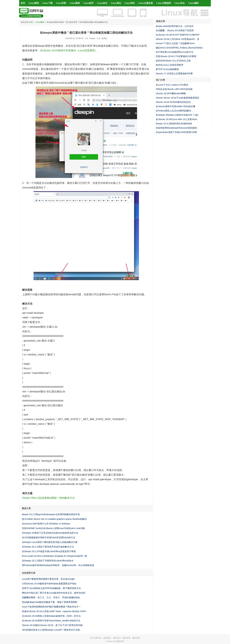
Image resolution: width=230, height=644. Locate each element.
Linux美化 (116, 3)
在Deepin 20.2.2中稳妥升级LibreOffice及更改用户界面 (49, 551)
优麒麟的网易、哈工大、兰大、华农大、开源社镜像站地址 (51, 597)
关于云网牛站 (96, 638)
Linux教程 (75, 3)
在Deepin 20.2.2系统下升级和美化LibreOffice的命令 (48, 561)
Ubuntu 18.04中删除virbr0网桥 (171, 93)
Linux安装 (61, 3)
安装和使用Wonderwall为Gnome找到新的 (176, 128)
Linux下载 (47, 3)
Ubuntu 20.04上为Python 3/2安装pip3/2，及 (178, 39)
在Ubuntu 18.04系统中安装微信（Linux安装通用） (69, 50)
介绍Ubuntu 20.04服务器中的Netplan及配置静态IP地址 (49, 584)
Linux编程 (193, 3)
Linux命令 (102, 3)
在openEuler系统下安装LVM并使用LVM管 (176, 132)
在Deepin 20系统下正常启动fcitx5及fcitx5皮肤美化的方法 (50, 533)
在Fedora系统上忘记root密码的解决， (175, 111)
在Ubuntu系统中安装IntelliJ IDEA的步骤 (175, 106)
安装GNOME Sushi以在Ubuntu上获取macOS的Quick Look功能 (53, 528)
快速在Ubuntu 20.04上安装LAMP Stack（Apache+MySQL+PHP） (55, 611)
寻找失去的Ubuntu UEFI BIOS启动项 (174, 89)
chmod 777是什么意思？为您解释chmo (175, 43)
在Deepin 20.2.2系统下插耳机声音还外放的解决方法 (48, 547)
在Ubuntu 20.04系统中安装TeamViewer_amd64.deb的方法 (51, 621)
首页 (23, 3)
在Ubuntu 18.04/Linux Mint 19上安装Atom (176, 119)
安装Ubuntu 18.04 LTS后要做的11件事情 (176, 56)
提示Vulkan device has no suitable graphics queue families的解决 (54, 519)
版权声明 (126, 638)
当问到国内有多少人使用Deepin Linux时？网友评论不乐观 (51, 630)
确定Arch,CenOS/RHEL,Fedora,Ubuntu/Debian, (179, 48)
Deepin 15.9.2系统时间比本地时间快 (174, 124)
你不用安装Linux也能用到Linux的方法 (174, 52)
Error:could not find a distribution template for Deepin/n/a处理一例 (54, 556)
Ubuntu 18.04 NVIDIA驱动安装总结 (173, 102)
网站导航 (136, 638)
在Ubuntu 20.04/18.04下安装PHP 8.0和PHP (178, 35)
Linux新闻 (34, 3)
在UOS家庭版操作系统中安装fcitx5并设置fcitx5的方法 (49, 537)
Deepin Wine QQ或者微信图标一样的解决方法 (48, 498)
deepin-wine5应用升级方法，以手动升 (175, 26)
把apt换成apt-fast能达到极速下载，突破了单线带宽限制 (50, 602)
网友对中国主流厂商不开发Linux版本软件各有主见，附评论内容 (54, 593)
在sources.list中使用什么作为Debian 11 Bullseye (46, 524)
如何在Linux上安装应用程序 (170, 65)
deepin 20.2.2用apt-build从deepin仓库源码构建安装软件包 (51, 514)
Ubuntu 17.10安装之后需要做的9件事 (174, 74)
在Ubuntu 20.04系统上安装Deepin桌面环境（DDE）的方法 (51, 616)
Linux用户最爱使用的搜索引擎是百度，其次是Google (48, 579)
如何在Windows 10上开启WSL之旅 (173, 61)
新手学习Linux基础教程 (167, 69)
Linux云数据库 (164, 3)
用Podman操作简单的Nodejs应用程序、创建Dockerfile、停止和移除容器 (58, 565)
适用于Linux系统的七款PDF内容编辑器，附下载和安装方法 (51, 588)
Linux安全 (180, 3)
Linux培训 (130, 3)
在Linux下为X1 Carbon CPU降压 (172, 85)
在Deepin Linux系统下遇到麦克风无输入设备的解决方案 (50, 542)
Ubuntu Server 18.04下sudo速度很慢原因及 (177, 98)
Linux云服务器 (146, 3)
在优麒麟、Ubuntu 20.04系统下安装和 (175, 30)
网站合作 (117, 638)
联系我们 (107, 638)
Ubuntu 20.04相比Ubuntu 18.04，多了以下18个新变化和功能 (52, 625)
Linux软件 (88, 3)
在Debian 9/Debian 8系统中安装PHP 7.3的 (177, 115)
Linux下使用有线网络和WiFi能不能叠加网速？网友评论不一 (51, 607)
